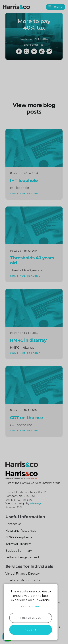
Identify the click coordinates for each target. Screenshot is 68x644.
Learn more (31, 607)
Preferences (31, 618)
